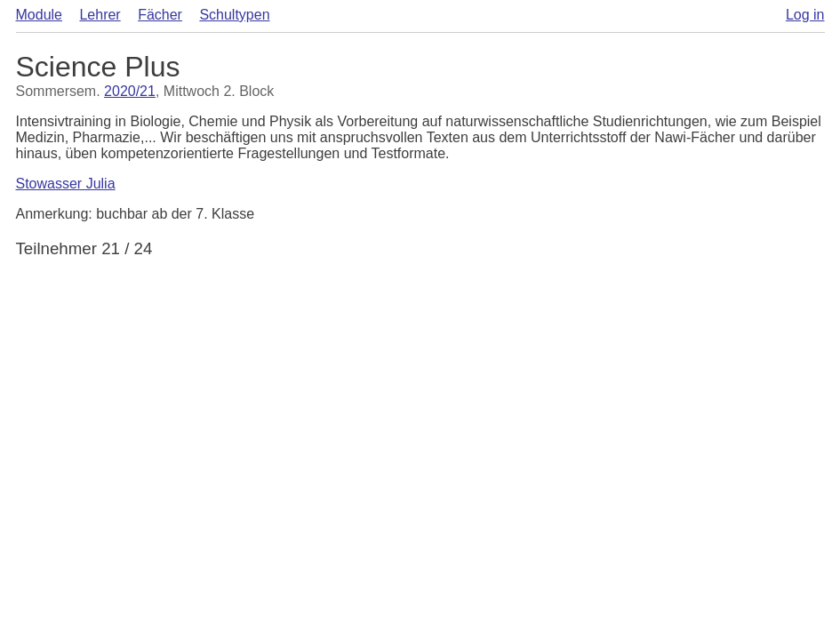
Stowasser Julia (66, 184)
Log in (805, 15)
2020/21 (130, 91)
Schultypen (234, 15)
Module (39, 15)
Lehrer (100, 15)
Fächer (160, 15)
